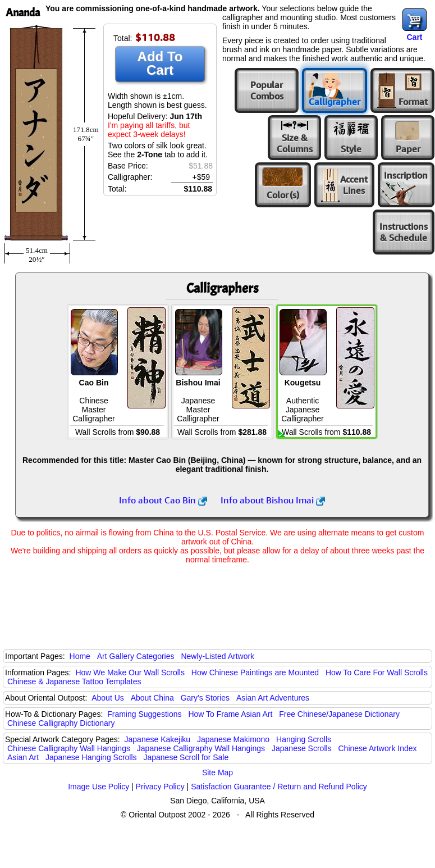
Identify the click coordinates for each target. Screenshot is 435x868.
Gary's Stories (205, 698)
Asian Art (23, 757)
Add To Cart (160, 63)
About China (152, 698)
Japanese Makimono (233, 739)
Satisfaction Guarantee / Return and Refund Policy (279, 787)
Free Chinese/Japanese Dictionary (339, 714)
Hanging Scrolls (304, 739)
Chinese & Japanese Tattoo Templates (74, 681)
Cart (414, 37)
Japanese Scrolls (302, 748)
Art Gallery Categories (136, 656)
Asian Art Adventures (273, 698)
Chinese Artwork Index (378, 748)
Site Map (217, 772)
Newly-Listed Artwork (217, 656)
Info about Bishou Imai (273, 500)
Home (80, 656)
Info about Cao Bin (163, 500)
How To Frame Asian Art (230, 714)
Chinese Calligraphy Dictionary (61, 723)
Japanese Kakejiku (158, 739)
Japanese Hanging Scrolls (91, 757)
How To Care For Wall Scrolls (377, 672)
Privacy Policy (160, 787)
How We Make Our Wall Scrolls (130, 672)
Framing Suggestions (144, 714)
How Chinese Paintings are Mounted (255, 672)
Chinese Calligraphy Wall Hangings (69, 748)
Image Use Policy (99, 787)
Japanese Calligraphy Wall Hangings (201, 748)
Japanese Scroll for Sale (186, 757)
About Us (108, 698)
